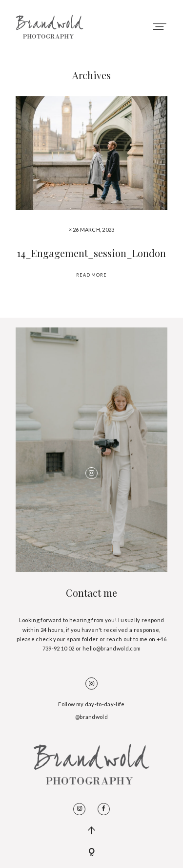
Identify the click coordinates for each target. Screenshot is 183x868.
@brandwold (91, 717)
